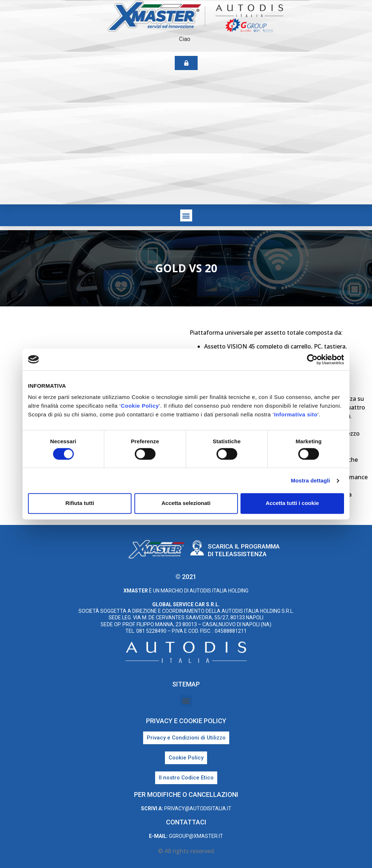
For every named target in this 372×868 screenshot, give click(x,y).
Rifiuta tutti (80, 503)
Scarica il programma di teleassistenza (244, 550)
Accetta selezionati (186, 503)
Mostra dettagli (310, 480)
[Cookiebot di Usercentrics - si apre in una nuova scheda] (312, 359)
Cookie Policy (140, 406)
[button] (186, 215)
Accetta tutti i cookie (292, 503)
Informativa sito (296, 414)
